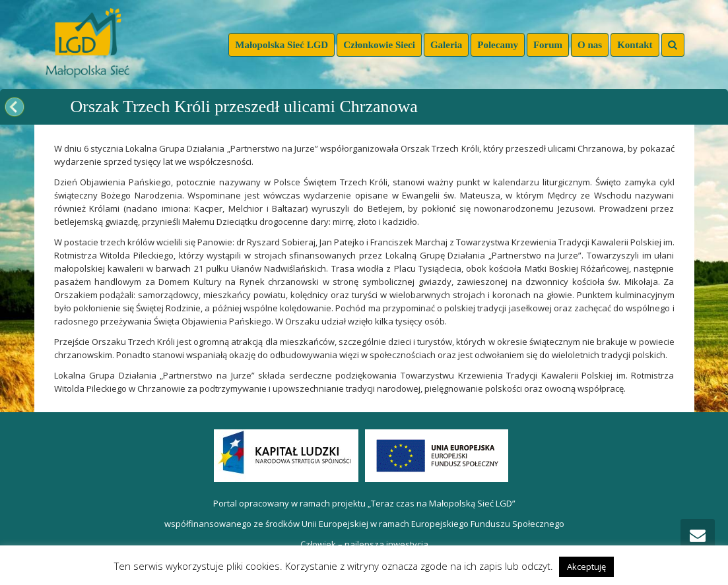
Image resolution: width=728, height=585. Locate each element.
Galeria (446, 45)
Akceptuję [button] (586, 567)
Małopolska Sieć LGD (281, 45)
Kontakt (635, 45)
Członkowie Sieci (379, 45)
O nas (590, 45)
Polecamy (498, 45)
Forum (548, 45)
